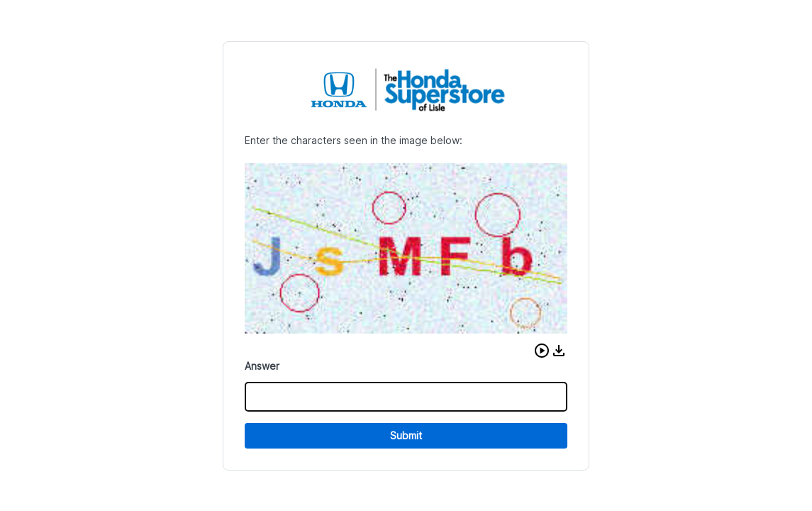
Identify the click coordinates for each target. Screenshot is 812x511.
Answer (262, 366)
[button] (542, 351)
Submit (406, 435)
